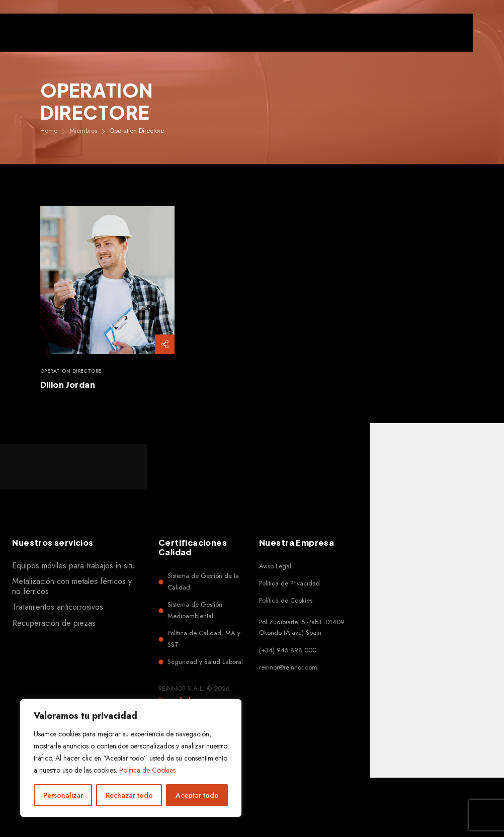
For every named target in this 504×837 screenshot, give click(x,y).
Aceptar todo (197, 795)
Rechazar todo (129, 795)
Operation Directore (71, 372)
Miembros (83, 131)
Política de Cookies (147, 770)
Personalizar (63, 795)
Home (49, 131)
